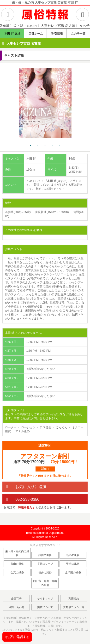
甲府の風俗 (73, 564)
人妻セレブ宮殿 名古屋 (24, 43)
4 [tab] (52, 145)
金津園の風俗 (73, 572)
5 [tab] (60, 145)
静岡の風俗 (45, 555)
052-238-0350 (21, 499)
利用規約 (74, 598)
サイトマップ (45, 598)
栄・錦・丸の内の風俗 (17, 553)
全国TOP (16, 598)
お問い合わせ (16, 607)
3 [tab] (45, 145)
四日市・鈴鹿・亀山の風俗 (45, 583)
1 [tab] (31, 145)
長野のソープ (45, 564)
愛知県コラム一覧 (74, 607)
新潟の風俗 (73, 555)
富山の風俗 (17, 564)
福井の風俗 (45, 572)
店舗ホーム (36, 34)
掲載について (45, 607)
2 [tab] (38, 145)
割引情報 (57, 34)
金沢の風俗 (17, 572)
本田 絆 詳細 (12, 34)
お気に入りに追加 (24, 487)
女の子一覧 (78, 34)
